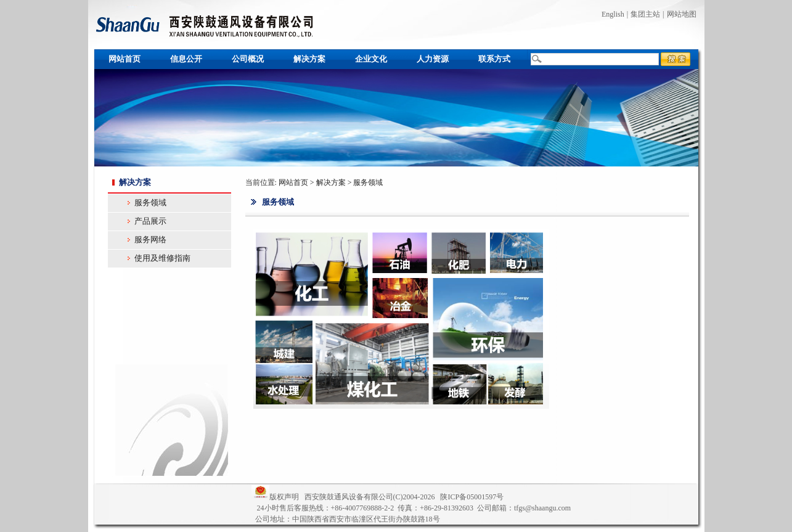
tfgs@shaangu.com (542, 508)
